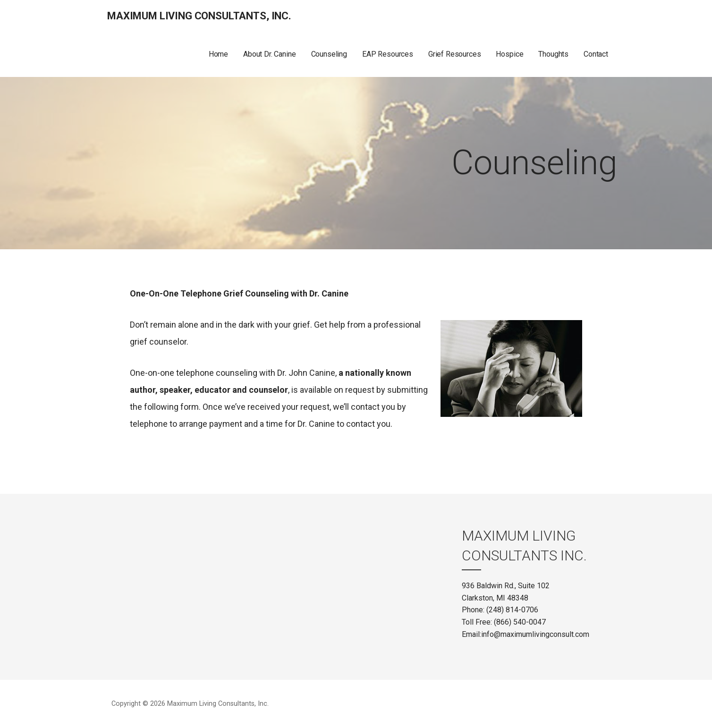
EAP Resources (388, 54)
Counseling (329, 54)
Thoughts (553, 54)
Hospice (509, 54)
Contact (596, 54)
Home (218, 54)
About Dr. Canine (269, 54)
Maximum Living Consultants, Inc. (199, 16)
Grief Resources (455, 54)
